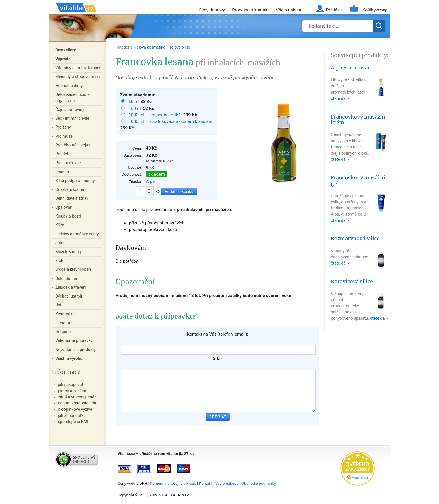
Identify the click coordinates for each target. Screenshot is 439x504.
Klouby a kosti (68, 216)
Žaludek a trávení (71, 287)
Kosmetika (65, 314)
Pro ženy (63, 127)
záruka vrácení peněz (77, 397)
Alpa (150, 181)
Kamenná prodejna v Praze (173, 483)
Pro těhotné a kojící (73, 145)
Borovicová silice (352, 282)
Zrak (59, 261)
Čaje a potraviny (70, 110)
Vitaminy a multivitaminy (78, 68)
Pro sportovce (68, 163)
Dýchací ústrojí (69, 296)
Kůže (60, 225)
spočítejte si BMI (73, 422)
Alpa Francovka (350, 68)
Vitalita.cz (76, 14)
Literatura (64, 323)
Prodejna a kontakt (250, 10)
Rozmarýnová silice (355, 239)
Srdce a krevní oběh (73, 269)
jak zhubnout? (70, 416)
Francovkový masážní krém (358, 120)
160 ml (136, 108)
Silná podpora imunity (75, 181)
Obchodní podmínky (259, 483)
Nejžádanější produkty (75, 350)
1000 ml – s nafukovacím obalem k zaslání (170, 121)
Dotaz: (218, 359)
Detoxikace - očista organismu (72, 98)
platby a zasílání (72, 391)
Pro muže (64, 136)
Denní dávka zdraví (72, 198)
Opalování (64, 207)
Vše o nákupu (289, 10)
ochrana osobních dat (78, 403)
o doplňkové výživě (75, 409)
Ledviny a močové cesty (77, 234)
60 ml (134, 102)
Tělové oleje (180, 47)
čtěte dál (339, 99)
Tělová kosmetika (150, 47)
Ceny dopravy (212, 10)
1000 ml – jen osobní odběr (156, 115)
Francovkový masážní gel (358, 181)
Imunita (62, 172)
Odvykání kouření (71, 190)
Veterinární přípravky (74, 341)
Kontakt (206, 483)
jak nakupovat (70, 385)
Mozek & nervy (68, 252)
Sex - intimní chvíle (72, 118)
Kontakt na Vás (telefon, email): (217, 334)
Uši (58, 305)
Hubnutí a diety (69, 86)
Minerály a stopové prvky (78, 77)
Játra (60, 243)
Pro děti (62, 154)
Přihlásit (334, 10)
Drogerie (63, 332)
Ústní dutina (66, 279)
